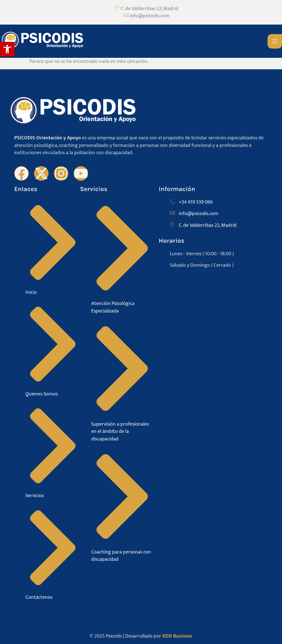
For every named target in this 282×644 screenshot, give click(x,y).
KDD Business (177, 636)
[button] (7, 49)
